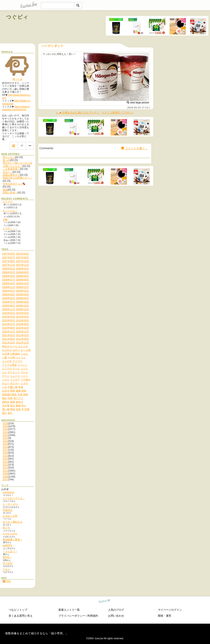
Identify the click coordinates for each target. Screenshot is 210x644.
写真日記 (8, 510)
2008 (5, 477)
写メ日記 (8, 563)
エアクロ (8, 202)
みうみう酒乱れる (13, 522)
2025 (5, 426)
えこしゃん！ (10, 211)
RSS (7, 581)
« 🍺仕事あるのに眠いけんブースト (78, 113)
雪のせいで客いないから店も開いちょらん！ (17, 164)
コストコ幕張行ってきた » (117, 113)
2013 (5, 462)
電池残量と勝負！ (13, 540)
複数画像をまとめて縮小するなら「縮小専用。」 (37, 633)
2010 (5, 471)
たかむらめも (10, 534)
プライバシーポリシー (72, 616)
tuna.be (105, 602)
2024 (5, 429)
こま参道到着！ (11, 169)
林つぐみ (17, 79)
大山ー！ (8, 172)
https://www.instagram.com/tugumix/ (16, 108)
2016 (5, 453)
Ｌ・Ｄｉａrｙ (10, 504)
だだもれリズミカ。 (14, 498)
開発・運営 (165, 616)
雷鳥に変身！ (10, 193)
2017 (5, 450)
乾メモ (6, 528)
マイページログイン (170, 610)
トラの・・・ (10, 228)
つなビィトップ (18, 610)
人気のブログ (116, 610)
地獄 (5, 190)
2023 (5, 432)
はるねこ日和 (10, 516)
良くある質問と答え (21, 616)
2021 (5, 438)
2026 (5, 423)
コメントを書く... (134, 148)
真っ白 (6, 160)
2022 (5, 435)
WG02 (7, 557)
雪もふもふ (9, 157)
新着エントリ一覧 (69, 610)
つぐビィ (17, 17)
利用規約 (93, 616)
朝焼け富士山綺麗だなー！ (17, 178)
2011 (5, 468)
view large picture (138, 103)
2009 (5, 474)
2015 (5, 456)
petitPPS (7, 546)
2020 (5, 441)
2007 (5, 480)
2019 (5, 444)
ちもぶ (6, 569)
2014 (5, 459)
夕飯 (5, 220)
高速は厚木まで (11, 175)
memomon (9, 492)
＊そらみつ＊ (10, 552)
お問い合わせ (116, 616)
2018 (5, 447)
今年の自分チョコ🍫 (14, 184)
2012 (5, 465)
